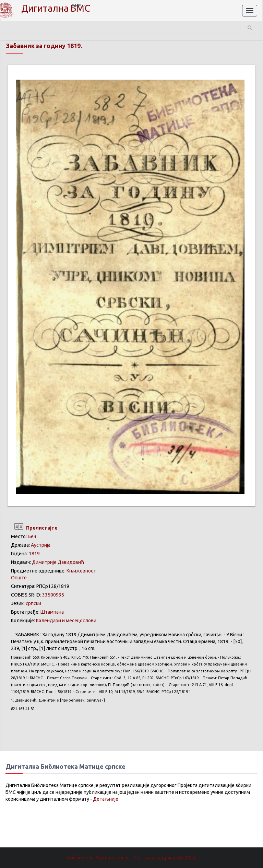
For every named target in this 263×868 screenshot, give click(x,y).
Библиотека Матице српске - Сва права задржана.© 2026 (131, 858)
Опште (19, 578)
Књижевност (81, 571)
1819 (34, 554)
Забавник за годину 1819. (44, 46)
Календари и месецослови (66, 621)
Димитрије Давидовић (58, 562)
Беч (32, 536)
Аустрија (41, 545)
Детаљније (106, 799)
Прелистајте (34, 528)
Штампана (52, 612)
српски (33, 603)
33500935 (53, 595)
